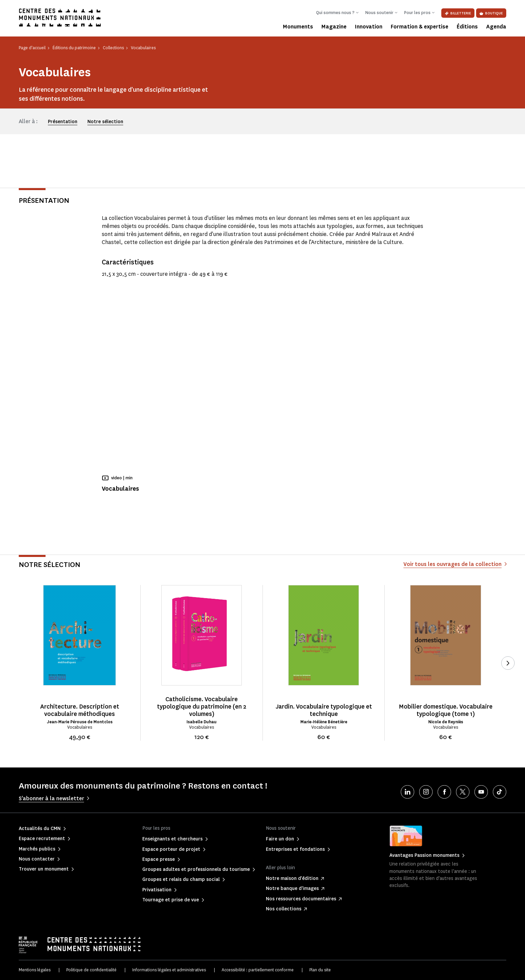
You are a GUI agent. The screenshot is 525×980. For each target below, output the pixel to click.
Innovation (369, 27)
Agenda (496, 27)
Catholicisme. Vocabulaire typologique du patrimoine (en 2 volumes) (202, 707)
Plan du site (320, 970)
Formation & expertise (420, 27)
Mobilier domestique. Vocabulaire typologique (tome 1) (446, 710)
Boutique (491, 13)
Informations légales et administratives (169, 970)
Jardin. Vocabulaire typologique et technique (324, 710)
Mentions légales (35, 970)
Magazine (334, 27)
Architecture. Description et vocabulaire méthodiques (80, 710)
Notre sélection (105, 122)
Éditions (467, 27)
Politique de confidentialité (91, 970)
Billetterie (458, 13)
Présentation (63, 122)
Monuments (298, 27)
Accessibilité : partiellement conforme (258, 970)
